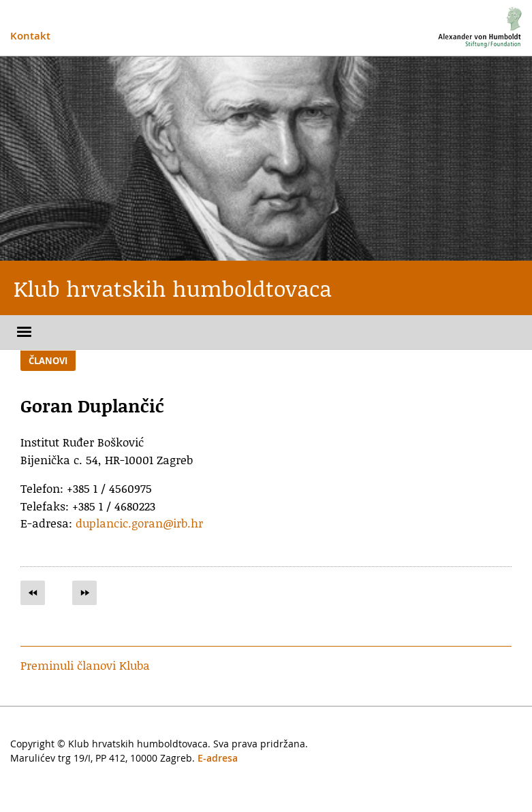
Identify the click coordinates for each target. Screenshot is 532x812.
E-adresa (218, 758)
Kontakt (30, 36)
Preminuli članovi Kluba (85, 665)
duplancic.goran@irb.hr (139, 523)
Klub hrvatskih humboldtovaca (173, 288)
